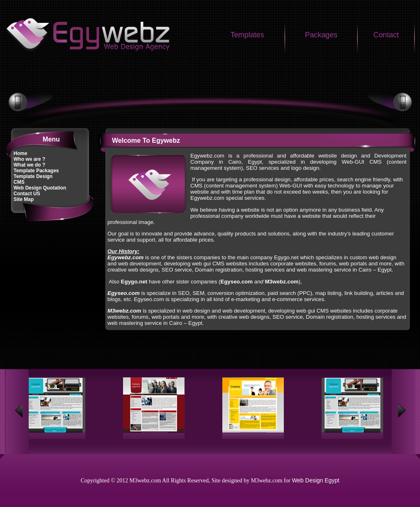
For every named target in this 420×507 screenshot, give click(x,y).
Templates (247, 35)
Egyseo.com (124, 293)
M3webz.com (282, 282)
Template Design (33, 176)
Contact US (27, 194)
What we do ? (29, 165)
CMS (19, 182)
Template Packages (36, 171)
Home (20, 153)
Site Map (24, 199)
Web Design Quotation (40, 188)
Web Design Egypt (316, 480)
